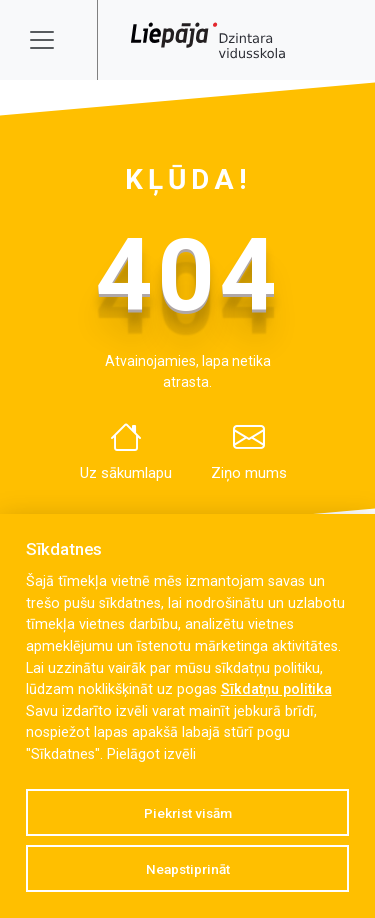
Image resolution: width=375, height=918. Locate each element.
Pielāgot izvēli (151, 754)
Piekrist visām (188, 813)
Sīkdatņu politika (276, 689)
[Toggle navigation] (55, 40)
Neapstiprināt (188, 869)
